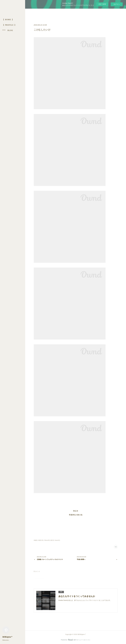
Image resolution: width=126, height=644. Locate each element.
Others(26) (47, 540)
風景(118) (41, 540)
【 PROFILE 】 (9, 25)
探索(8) (36, 540)
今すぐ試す (102, 4)
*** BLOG (8, 30)
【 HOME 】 (8, 19)
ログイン (117, 4)
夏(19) (52, 540)
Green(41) (57, 540)
